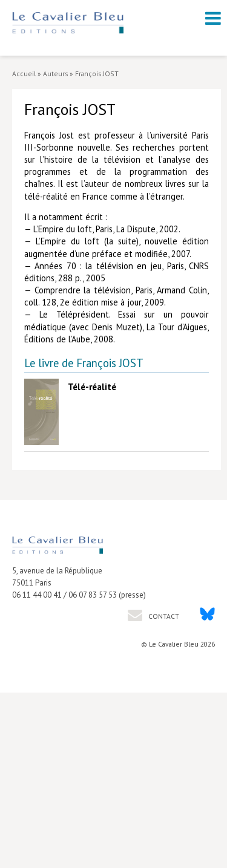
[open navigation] (213, 18)
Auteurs (55, 73)
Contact (163, 616)
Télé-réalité (92, 387)
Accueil (24, 73)
